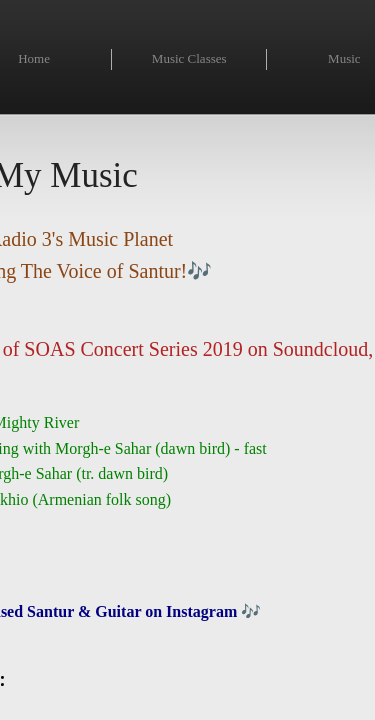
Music (344, 58)
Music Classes (189, 58)
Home (34, 58)
